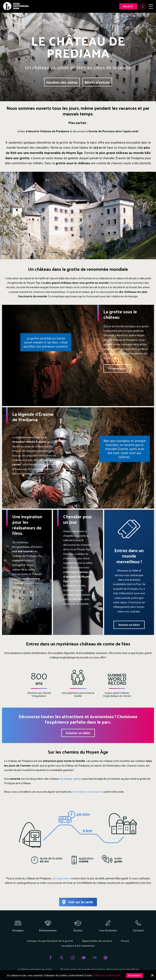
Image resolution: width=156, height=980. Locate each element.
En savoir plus (117, 368)
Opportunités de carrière (97, 941)
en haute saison (71, 779)
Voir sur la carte (81, 902)
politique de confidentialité (107, 976)
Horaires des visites (62, 82)
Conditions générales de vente (35, 969)
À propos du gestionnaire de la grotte (50, 941)
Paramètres (134, 976)
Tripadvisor (94, 958)
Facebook (51, 958)
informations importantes (87, 792)
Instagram (73, 958)
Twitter (62, 958)
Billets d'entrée (97, 82)
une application (61, 878)
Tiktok (105, 958)
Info (143, 7)
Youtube (83, 958)
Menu (151, 6)
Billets (128, 6)
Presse (125, 941)
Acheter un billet (129, 625)
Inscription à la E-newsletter (78, 946)
